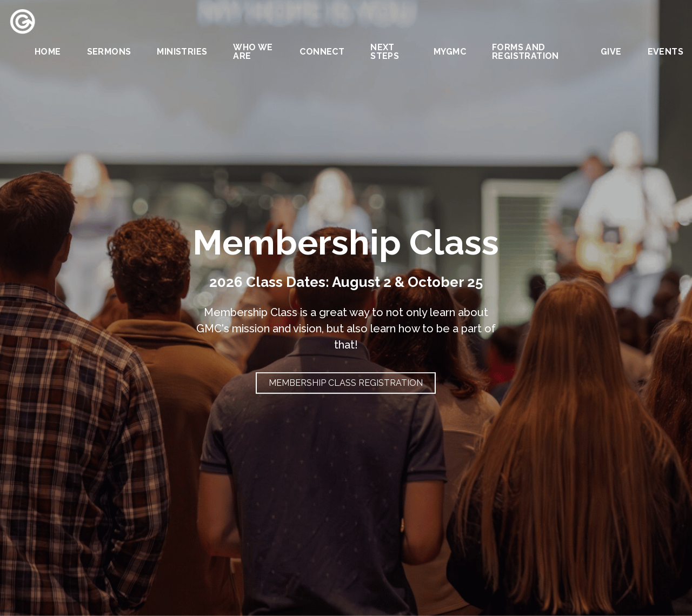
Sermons (109, 52)
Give (611, 52)
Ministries (182, 52)
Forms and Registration (525, 52)
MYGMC (450, 52)
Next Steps (385, 52)
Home (48, 52)
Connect (322, 52)
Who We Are (253, 52)
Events (666, 52)
